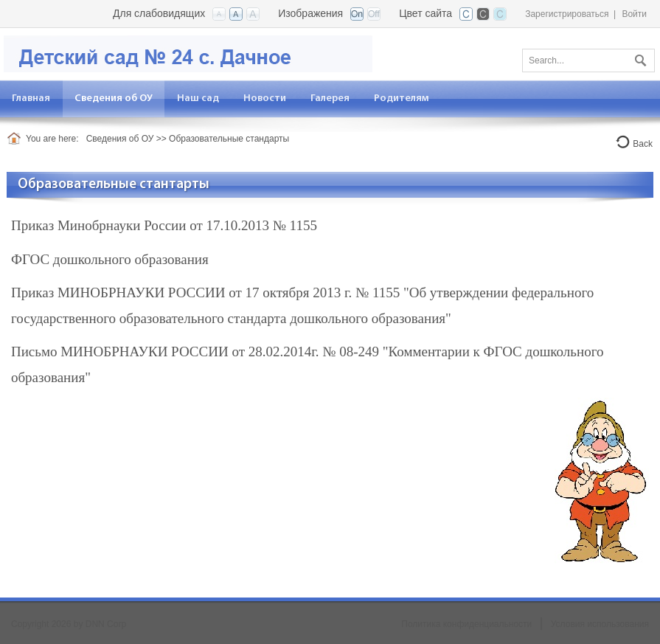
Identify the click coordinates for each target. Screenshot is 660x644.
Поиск (639, 58)
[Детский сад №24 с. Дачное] (188, 53)
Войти (634, 14)
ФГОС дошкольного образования (110, 259)
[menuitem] (114, 98)
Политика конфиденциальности (466, 624)
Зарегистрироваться (567, 14)
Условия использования (600, 624)
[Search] (588, 60)
